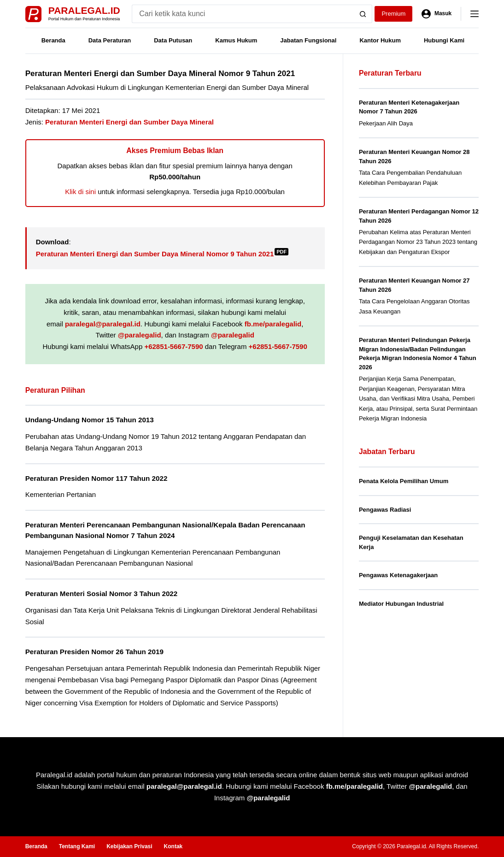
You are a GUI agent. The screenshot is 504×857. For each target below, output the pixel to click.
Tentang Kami (77, 846)
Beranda (53, 40)
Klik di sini (80, 192)
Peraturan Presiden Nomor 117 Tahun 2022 (97, 478)
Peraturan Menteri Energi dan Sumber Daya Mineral (129, 122)
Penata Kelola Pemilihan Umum (404, 481)
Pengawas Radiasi (385, 510)
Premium (393, 14)
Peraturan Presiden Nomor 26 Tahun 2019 (94, 652)
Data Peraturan (110, 40)
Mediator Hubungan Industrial (401, 604)
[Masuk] (437, 14)
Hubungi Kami (444, 40)
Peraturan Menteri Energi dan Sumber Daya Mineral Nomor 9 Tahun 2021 (162, 254)
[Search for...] (243, 14)
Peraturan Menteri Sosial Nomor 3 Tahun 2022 (102, 594)
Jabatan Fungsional (308, 40)
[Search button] (363, 14)
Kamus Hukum (236, 40)
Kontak (173, 846)
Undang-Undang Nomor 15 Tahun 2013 (90, 420)
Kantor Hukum (380, 40)
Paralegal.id (84, 10)
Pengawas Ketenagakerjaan (398, 575)
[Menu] (475, 14)
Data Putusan (173, 40)
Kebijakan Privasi (129, 846)
